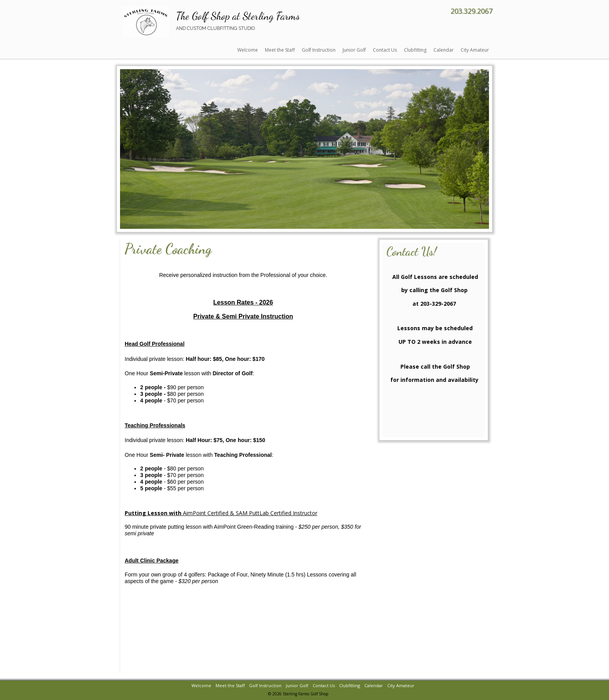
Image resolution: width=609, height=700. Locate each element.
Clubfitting (415, 50)
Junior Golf (354, 50)
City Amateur (475, 50)
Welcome (248, 50)
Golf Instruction (319, 50)
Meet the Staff (280, 50)
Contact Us (385, 50)
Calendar (444, 50)
